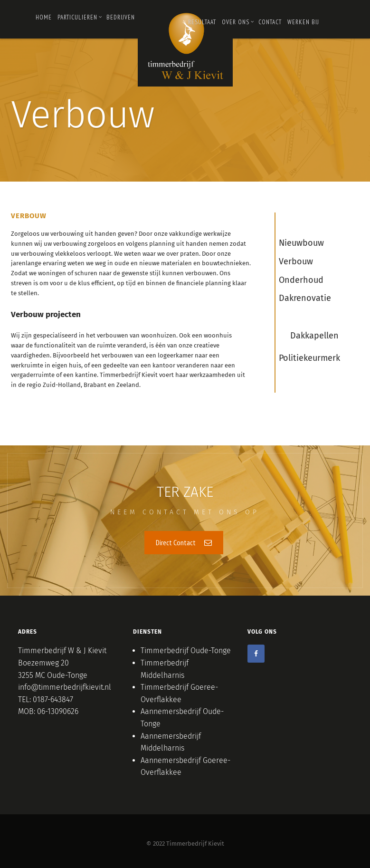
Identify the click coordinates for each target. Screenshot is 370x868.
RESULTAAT (202, 22)
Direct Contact (184, 542)
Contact (270, 22)
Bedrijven (121, 17)
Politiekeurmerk (309, 358)
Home (44, 17)
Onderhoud (301, 280)
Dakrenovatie (305, 298)
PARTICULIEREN (80, 17)
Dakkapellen (314, 336)
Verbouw (296, 261)
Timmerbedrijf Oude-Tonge (186, 651)
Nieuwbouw (301, 243)
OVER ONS (238, 22)
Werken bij (303, 22)
